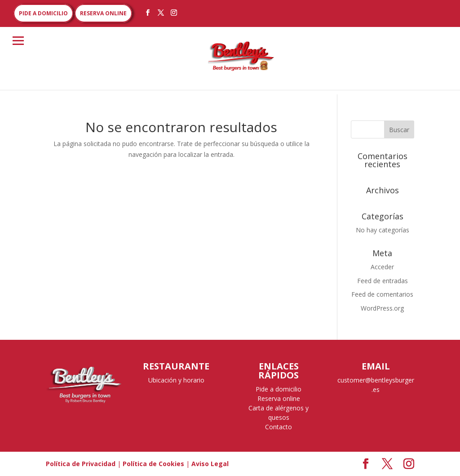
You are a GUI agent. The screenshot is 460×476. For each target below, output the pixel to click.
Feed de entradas (383, 281)
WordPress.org (382, 308)
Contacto (279, 427)
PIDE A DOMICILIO (43, 13)
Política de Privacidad (81, 464)
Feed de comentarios (382, 294)
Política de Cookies (153, 464)
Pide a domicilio (279, 389)
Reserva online (279, 398)
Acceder (382, 267)
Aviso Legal (210, 464)
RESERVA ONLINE (103, 13)
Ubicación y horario (176, 380)
